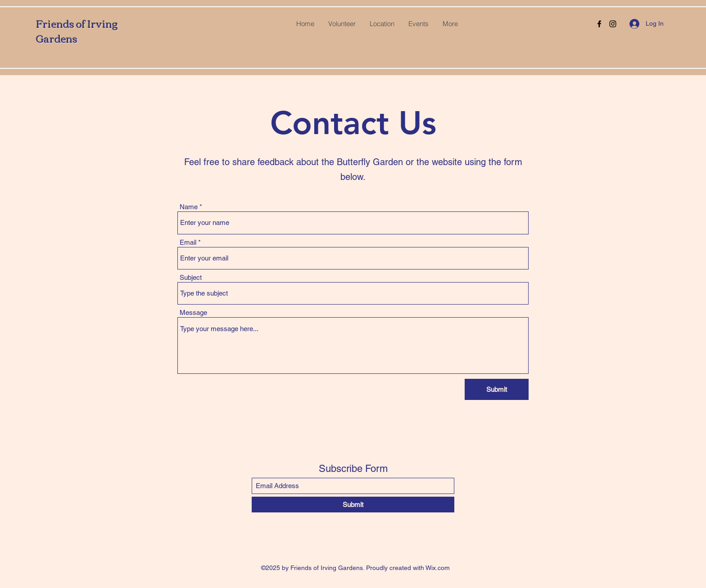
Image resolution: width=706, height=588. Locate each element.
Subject (191, 277)
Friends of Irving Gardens (77, 31)
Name (189, 207)
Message (193, 312)
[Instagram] (613, 24)
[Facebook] (599, 24)
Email (188, 242)
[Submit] (497, 389)
